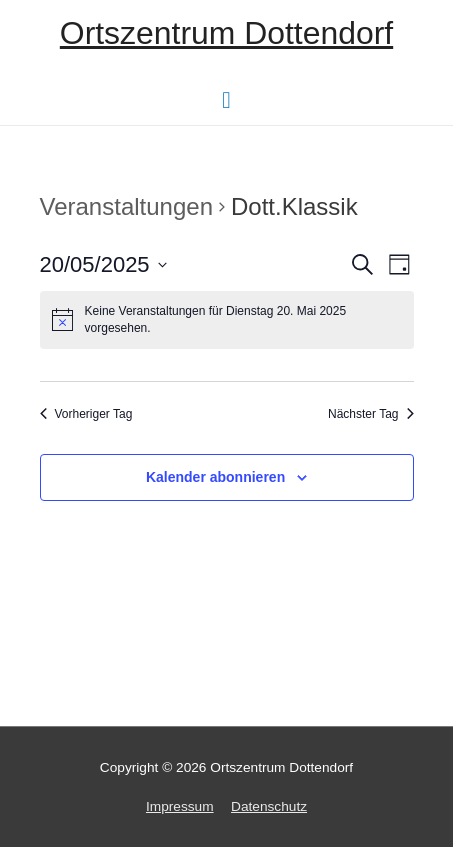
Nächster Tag (370, 414)
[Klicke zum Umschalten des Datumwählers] (103, 264)
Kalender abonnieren (215, 477)
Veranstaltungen (126, 206)
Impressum (180, 806)
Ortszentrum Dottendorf (226, 33)
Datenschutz (269, 806)
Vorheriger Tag (86, 414)
